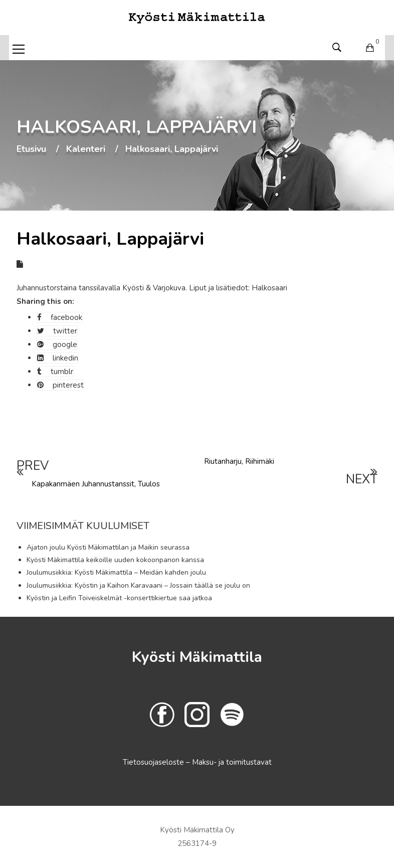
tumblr (55, 372)
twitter (57, 331)
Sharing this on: (45, 301)
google (57, 344)
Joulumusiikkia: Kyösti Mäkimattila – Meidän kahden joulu (116, 572)
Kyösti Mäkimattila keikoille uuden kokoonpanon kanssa (115, 560)
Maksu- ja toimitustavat (232, 762)
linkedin (58, 358)
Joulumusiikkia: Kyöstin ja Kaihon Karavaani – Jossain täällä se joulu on (138, 585)
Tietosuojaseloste (154, 762)
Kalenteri (86, 149)
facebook (60, 317)
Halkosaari (269, 288)
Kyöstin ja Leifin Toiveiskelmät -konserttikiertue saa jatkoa (119, 598)
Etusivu (31, 149)
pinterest (60, 385)
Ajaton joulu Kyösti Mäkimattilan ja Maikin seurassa (108, 547)
